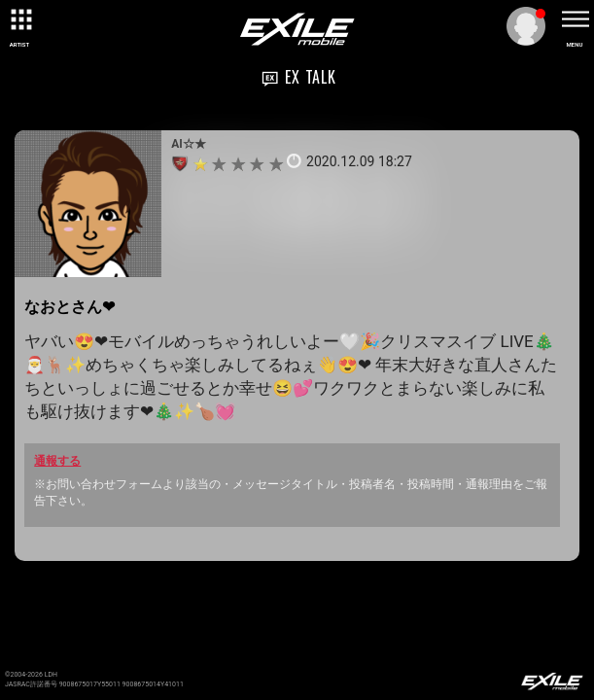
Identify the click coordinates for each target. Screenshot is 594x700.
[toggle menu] (575, 19)
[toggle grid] (19, 19)
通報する (57, 461)
